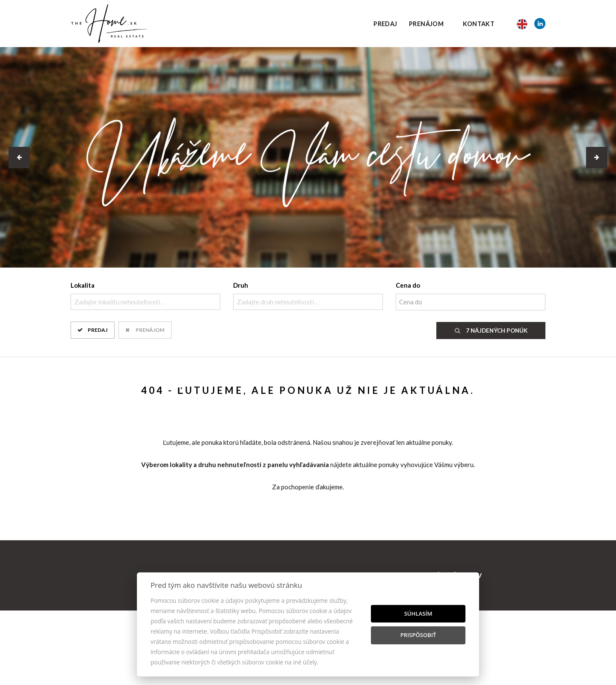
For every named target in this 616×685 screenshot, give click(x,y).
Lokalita (83, 285)
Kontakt (479, 24)
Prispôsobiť (418, 635)
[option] (308, 157)
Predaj (385, 24)
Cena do (408, 285)
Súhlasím (418, 614)
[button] (19, 158)
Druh (241, 285)
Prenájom (426, 24)
